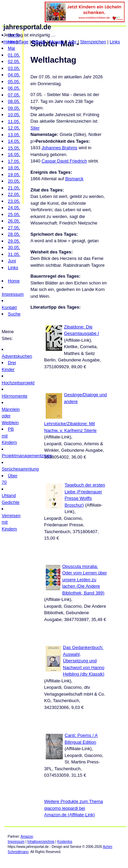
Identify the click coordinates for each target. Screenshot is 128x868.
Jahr (72, 42)
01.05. (14, 55)
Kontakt (9, 307)
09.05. (14, 108)
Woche (39, 42)
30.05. (14, 247)
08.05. (14, 101)
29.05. (14, 241)
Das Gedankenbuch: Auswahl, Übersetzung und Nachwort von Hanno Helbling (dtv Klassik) (83, 661)
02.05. (14, 61)
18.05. (14, 168)
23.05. (14, 201)
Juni (12, 261)
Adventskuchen (17, 356)
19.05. (14, 175)
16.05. (14, 154)
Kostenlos (65, 842)
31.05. (14, 254)
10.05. (14, 115)
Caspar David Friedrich (64, 161)
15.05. (14, 148)
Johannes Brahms (60, 148)
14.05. (14, 141)
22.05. (14, 194)
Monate (57, 42)
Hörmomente (15, 396)
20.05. (14, 181)
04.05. (14, 75)
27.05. (14, 228)
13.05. (14, 135)
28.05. (14, 234)
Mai (11, 48)
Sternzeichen (93, 42)
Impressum (13, 294)
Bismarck (74, 179)
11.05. (14, 121)
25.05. (14, 214)
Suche (14, 314)
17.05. (14, 161)
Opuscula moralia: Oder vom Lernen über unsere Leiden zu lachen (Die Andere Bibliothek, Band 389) (84, 580)
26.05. (14, 221)
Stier (35, 128)
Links (115, 42)
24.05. (14, 208)
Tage (24, 42)
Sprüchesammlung (20, 469)
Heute (9, 42)
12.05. (14, 128)
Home (14, 281)
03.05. (14, 68)
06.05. (14, 88)
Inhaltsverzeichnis (41, 842)
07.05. (14, 95)
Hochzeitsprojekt (18, 383)
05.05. (14, 82)
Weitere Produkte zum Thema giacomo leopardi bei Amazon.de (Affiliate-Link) (73, 808)
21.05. (14, 188)
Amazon (27, 836)
